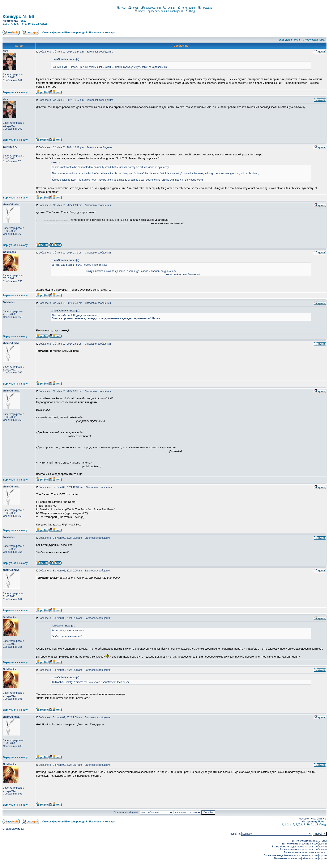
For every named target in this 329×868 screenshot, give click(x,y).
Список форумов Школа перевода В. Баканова (72, 33)
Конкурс (110, 33)
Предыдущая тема (288, 40)
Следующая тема (314, 40)
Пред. (22, 21)
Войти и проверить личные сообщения (159, 11)
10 (29, 24)
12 (37, 24)
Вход (190, 11)
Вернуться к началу (15, 92)
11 (33, 24)
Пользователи (151, 8)
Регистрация (187, 8)
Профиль (205, 8)
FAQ (121, 8)
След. (44, 24)
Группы (169, 8)
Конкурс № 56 (18, 16)
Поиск (133, 8)
